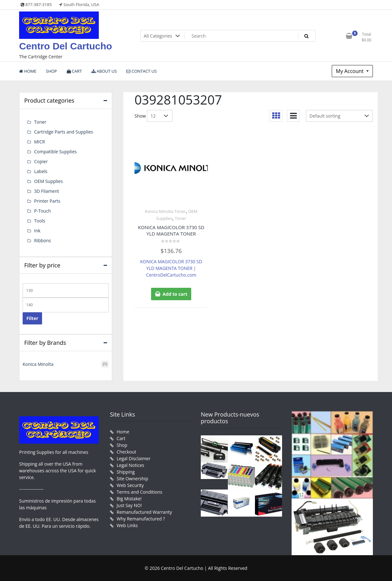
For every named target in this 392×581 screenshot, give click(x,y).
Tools (40, 221)
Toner (180, 218)
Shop (122, 445)
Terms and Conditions (139, 492)
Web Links (127, 525)
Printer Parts (47, 201)
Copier (41, 161)
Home (123, 432)
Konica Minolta (38, 364)
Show (140, 116)
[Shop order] (339, 116)
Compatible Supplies (55, 152)
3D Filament (47, 191)
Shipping (126, 472)
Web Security (130, 485)
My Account (350, 71)
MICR (40, 142)
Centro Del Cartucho (66, 46)
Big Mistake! (129, 499)
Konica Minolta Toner (165, 211)
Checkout (126, 452)
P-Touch (43, 211)
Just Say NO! (129, 505)
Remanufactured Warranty (144, 512)
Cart (121, 438)
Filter (32, 318)
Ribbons (43, 240)
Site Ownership (132, 479)
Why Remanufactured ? (141, 519)
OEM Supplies (48, 181)
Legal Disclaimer (134, 458)
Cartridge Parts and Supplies (64, 132)
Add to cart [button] (175, 294)
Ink (37, 231)
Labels (41, 171)
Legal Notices (130, 465)
